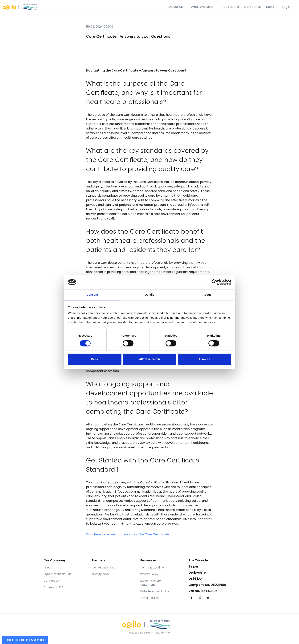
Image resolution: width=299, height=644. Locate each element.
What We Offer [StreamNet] (202, 7)
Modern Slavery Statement (151, 583)
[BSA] (23, 7)
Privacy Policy (149, 574)
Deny (95, 359)
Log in (286, 7)
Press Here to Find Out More (25, 640)
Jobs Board (230, 7)
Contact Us (51, 581)
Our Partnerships (103, 568)
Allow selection (149, 359)
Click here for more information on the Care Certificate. (128, 534)
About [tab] (207, 295)
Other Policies (149, 598)
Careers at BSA (53, 587)
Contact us (252, 7)
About (48, 568)
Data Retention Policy (155, 591)
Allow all (204, 359)
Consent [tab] (92, 295)
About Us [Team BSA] (176, 7)
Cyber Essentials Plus (57, 574)
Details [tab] (149, 295)
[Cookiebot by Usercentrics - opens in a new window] (214, 282)
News (270, 7)
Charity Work (100, 574)
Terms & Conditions (154, 568)
